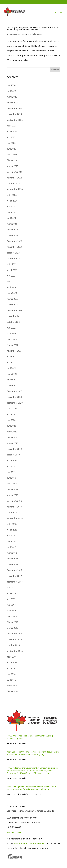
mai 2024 (11, 212)
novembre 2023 (14, 247)
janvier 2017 (12, 628)
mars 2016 (12, 686)
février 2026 (12, 103)
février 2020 (12, 437)
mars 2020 (12, 432)
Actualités (23, 743)
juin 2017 (11, 599)
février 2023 (12, 299)
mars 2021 (12, 374)
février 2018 (12, 559)
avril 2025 (11, 149)
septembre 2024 (15, 189)
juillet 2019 (12, 461)
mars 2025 (12, 155)
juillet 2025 (12, 131)
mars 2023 (12, 293)
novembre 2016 (14, 639)
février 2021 (12, 380)
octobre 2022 (13, 322)
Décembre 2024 (14, 172)
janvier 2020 (12, 443)
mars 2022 (12, 339)
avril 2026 (11, 91)
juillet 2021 (12, 357)
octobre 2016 (13, 645)
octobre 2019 (13, 455)
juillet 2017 (12, 593)
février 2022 (12, 345)
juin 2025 (11, 137)
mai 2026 (11, 85)
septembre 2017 (15, 582)
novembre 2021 (14, 351)
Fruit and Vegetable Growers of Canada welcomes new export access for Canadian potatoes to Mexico (31, 788)
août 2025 (12, 126)
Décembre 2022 (14, 310)
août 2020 (12, 409)
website (40, 843)
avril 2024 (11, 218)
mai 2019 (11, 472)
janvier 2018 (12, 564)
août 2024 (12, 195)
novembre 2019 (14, 449)
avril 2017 (11, 611)
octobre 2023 (13, 253)
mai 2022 (11, 328)
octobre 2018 (13, 512)
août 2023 (12, 264)
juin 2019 (11, 466)
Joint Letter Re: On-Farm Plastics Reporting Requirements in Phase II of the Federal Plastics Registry (33, 753)
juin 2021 (11, 362)
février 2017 (12, 622)
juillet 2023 (12, 270)
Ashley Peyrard (14, 34)
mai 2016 (11, 674)
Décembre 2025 (14, 108)
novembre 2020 (14, 397)
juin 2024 (11, 207)
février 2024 (12, 230)
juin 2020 (11, 414)
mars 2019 (12, 484)
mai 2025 (11, 143)
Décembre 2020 (14, 391)
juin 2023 (11, 276)
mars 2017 (12, 616)
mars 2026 (12, 97)
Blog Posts (37, 34)
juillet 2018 (12, 530)
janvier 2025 (12, 166)
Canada (33, 843)
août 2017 (12, 587)
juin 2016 (11, 668)
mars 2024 (12, 224)
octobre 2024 (13, 183)
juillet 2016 (12, 662)
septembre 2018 (15, 518)
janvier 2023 (12, 305)
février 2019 (12, 489)
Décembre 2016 (14, 634)
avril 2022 (11, 333)
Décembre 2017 (14, 570)
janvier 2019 (12, 495)
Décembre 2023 (14, 241)
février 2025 (12, 160)
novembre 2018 (14, 507)
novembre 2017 (14, 576)
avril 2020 (11, 426)
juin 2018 (11, 536)
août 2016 (12, 657)
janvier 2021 (12, 385)
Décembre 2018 (14, 501)
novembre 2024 (14, 178)
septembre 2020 (15, 403)
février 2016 (12, 691)
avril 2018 (11, 547)
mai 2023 (11, 282)
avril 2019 (11, 478)
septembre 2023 (15, 258)
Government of (21, 843)
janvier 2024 (12, 235)
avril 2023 (11, 287)
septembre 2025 (15, 120)
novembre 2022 (14, 316)
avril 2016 (11, 680)
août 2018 (12, 524)
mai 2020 (11, 420)
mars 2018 (12, 553)
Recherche (55, 70)
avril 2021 (11, 368)
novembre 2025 (14, 114)
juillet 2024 (12, 201)
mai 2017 (11, 605)
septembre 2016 (15, 651)
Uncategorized (35, 794)
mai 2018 (11, 541)
